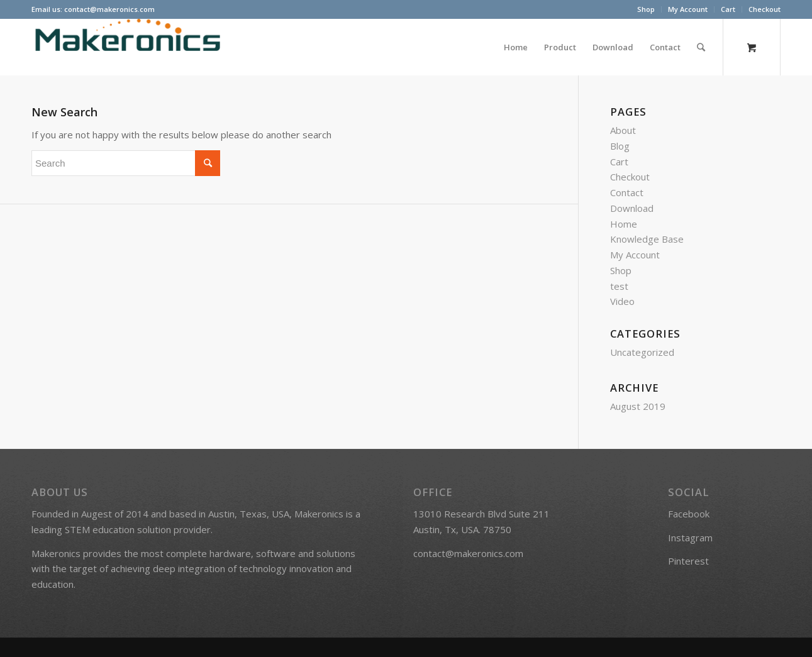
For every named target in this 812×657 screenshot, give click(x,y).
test (619, 286)
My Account (688, 9)
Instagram (690, 538)
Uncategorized (642, 352)
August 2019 (638, 406)
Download (632, 208)
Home (624, 224)
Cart (728, 9)
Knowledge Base (647, 239)
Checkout (765, 9)
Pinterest (688, 561)
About (623, 130)
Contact (627, 192)
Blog (620, 146)
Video (622, 301)
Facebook (689, 514)
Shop (646, 9)
